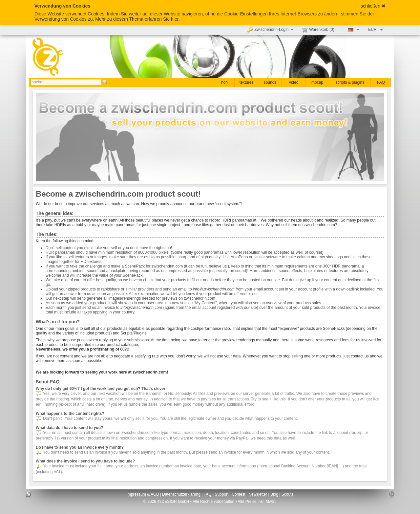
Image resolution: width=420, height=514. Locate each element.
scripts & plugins (350, 82)
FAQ (381, 82)
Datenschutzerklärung (181, 494)
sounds (270, 82)
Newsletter (258, 494)
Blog (274, 494)
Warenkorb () (318, 30)
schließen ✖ (373, 6)
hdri (224, 82)
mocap (317, 82)
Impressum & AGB (143, 494)
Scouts (288, 494)
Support (221, 494)
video (294, 82)
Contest (238, 494)
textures (247, 82)
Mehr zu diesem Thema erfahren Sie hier (137, 19)
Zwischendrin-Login (271, 30)
